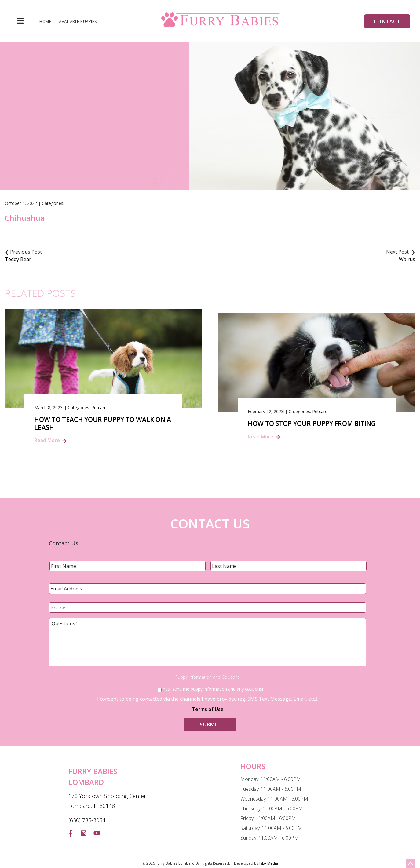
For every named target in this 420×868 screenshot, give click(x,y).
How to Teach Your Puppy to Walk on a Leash (103, 423)
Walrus (407, 259)
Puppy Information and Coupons (208, 677)
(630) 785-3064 (87, 820)
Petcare (99, 407)
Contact (387, 21)
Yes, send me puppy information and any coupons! (213, 689)
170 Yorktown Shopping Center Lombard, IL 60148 (107, 801)
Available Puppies (78, 22)
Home (45, 22)
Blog (201, 143)
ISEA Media (269, 863)
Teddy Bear (18, 259)
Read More (47, 440)
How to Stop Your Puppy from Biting (312, 424)
